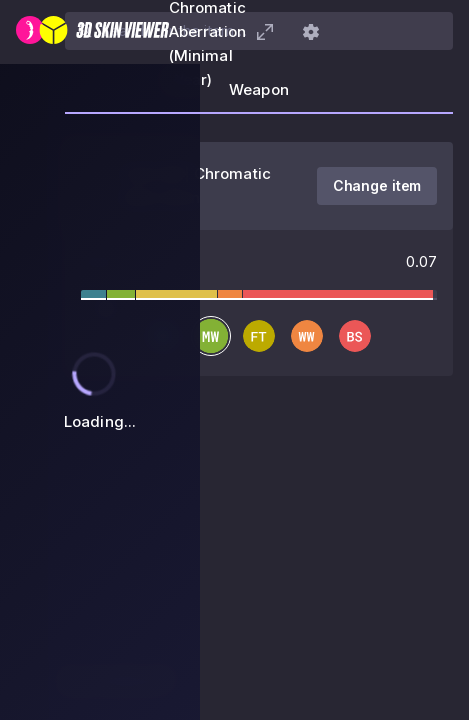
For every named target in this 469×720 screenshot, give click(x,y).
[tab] (259, 96)
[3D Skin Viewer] (92, 32)
